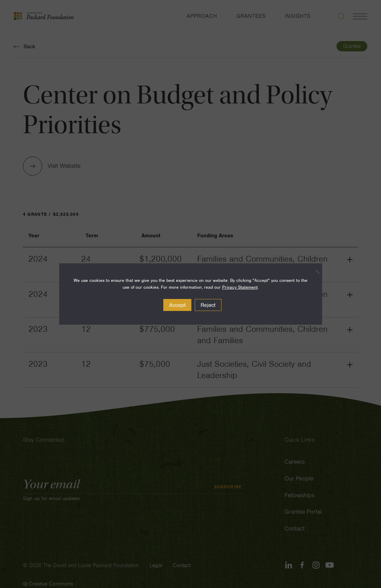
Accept (177, 305)
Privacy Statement (240, 287)
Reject (208, 305)
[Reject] (314, 272)
